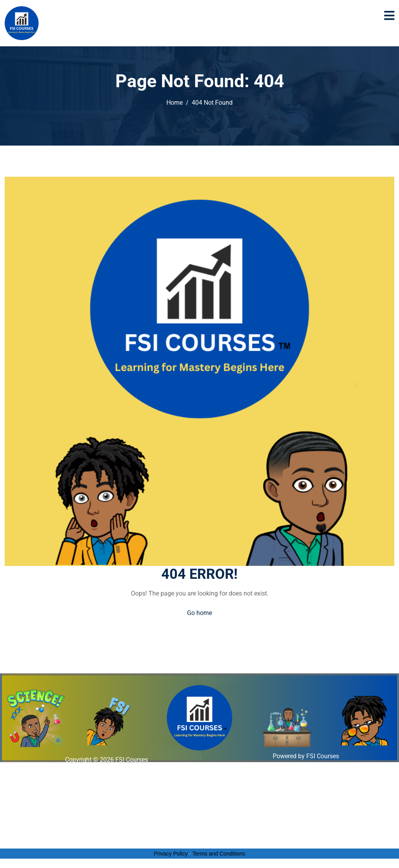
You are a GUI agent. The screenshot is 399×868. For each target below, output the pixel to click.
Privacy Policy (171, 854)
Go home (199, 613)
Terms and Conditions (219, 854)
